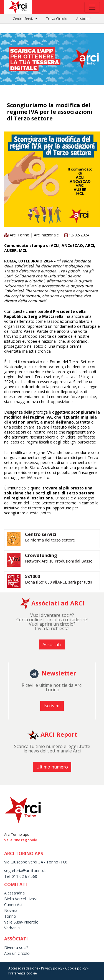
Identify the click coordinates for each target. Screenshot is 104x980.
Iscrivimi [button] (52, 706)
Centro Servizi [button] (24, 19)
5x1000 (32, 576)
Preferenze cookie (23, 973)
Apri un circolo (17, 953)
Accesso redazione (23, 968)
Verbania (12, 928)
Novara (11, 910)
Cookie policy (76, 968)
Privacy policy (52, 968)
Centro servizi (41, 534)
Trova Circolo (57, 19)
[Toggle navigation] (92, 7)
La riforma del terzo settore (50, 540)
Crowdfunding (41, 555)
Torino (10, 916)
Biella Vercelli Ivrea (21, 899)
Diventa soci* (16, 947)
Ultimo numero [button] (52, 767)
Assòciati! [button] (52, 644)
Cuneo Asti (14, 905)
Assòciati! (84, 19)
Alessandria (14, 893)
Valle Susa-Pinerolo (21, 922)
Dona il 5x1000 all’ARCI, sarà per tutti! (59, 582)
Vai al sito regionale (21, 840)
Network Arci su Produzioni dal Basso (59, 561)
